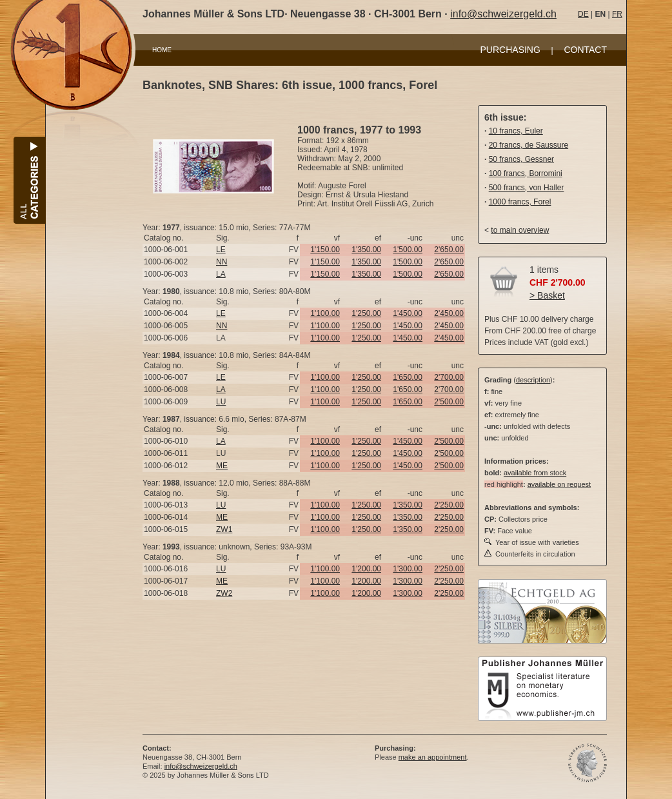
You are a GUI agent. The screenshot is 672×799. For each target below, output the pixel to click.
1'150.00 (325, 250)
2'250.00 (449, 505)
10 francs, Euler (516, 131)
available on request (559, 484)
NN (222, 262)
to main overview (520, 230)
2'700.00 (449, 377)
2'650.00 (449, 250)
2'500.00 (449, 402)
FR (617, 14)
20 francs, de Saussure (529, 145)
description (533, 380)
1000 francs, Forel (520, 202)
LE (221, 250)
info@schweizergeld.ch (503, 14)
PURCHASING (510, 50)
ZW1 (224, 529)
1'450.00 (408, 313)
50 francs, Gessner (521, 159)
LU (221, 402)
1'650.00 (408, 377)
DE (583, 14)
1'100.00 (325, 313)
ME (222, 466)
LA (221, 274)
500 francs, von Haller (527, 188)
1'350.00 (366, 250)
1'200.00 (366, 569)
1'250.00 (366, 313)
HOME (162, 50)
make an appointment (433, 757)
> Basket (547, 295)
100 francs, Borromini (526, 173)
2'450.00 (449, 313)
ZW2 (224, 593)
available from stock (535, 473)
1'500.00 (408, 250)
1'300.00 (408, 569)
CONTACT (585, 50)
